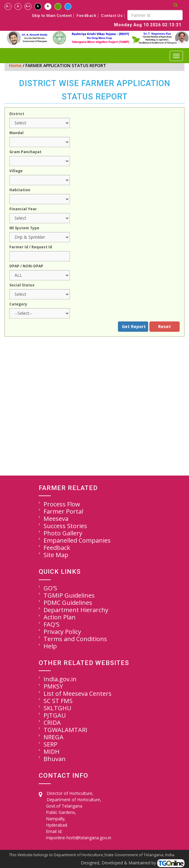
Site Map (56, 555)
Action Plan (60, 617)
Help (50, 646)
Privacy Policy (62, 632)
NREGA (54, 737)
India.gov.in (60, 679)
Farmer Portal (63, 511)
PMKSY (53, 686)
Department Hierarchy (76, 610)
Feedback (86, 16)
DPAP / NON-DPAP (26, 266)
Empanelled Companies (77, 540)
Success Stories (65, 526)
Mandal (16, 133)
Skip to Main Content (52, 16)
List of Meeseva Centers (78, 694)
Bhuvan (55, 759)
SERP (51, 744)
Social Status (22, 286)
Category (18, 305)
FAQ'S (52, 624)
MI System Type (24, 228)
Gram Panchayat (25, 152)
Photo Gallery (63, 533)
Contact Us (112, 16)
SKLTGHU (57, 708)
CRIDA (52, 723)
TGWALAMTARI (65, 730)
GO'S (50, 588)
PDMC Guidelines (68, 603)
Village (16, 171)
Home (15, 65)
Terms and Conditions (75, 639)
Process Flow (62, 504)
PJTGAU (55, 715)
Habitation (20, 190)
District (17, 114)
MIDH (52, 752)
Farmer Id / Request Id (31, 247)
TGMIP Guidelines (69, 595)
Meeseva (56, 519)
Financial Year (23, 209)
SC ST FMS (58, 701)
